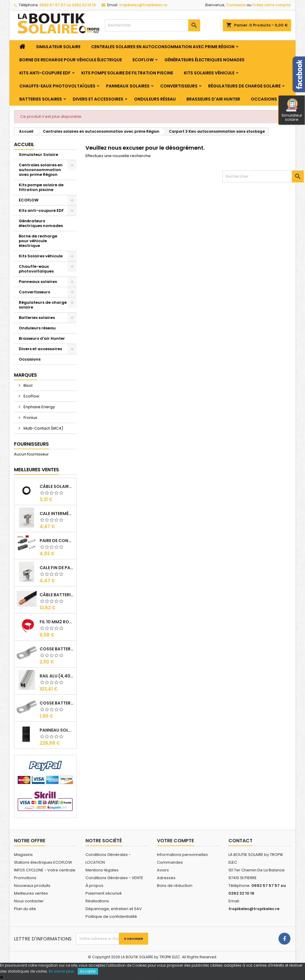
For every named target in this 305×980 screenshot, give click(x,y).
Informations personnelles (182, 855)
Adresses (166, 878)
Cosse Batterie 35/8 (57, 649)
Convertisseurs (179, 86)
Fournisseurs (31, 444)
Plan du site (25, 909)
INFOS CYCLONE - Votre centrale (45, 870)
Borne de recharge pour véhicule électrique (71, 60)
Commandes (170, 862)
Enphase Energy (39, 407)
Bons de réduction (175, 886)
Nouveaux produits (32, 886)
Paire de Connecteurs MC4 (57, 541)
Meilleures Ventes (36, 470)
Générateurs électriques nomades (204, 60)
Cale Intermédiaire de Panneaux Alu (57, 514)
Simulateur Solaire (58, 47)
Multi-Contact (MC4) (43, 428)
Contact (241, 841)
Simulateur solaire (292, 110)
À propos (94, 886)
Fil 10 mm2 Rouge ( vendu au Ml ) (57, 622)
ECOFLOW (143, 60)
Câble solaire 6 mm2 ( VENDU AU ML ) (57, 486)
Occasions (264, 99)
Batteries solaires (41, 99)
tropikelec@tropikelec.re (143, 5)
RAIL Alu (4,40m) (57, 676)
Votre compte (175, 841)
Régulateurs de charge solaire (244, 86)
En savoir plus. (62, 971)
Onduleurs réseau (155, 99)
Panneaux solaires (128, 86)
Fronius (30, 418)
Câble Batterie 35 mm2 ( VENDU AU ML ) (57, 595)
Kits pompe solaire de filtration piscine (127, 73)
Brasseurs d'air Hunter (213, 99)
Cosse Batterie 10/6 (57, 703)
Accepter (88, 971)
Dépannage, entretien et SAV (114, 909)
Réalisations (97, 901)
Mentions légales (102, 870)
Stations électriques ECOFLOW (43, 862)
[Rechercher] (152, 25)
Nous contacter (29, 901)
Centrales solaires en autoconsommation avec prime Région (163, 47)
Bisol (28, 385)
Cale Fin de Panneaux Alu (57, 568)
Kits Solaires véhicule (209, 73)
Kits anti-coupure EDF (45, 73)
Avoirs (163, 870)
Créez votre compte (271, 5)
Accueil (24, 144)
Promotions (25, 878)
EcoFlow (31, 396)
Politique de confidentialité (111, 916)
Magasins (23, 855)
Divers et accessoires (98, 99)
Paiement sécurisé (104, 893)
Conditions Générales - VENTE (114, 878)
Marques (25, 375)
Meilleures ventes (31, 893)
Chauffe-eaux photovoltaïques (57, 86)
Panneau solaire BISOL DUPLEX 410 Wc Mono (57, 730)
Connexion (236, 5)
